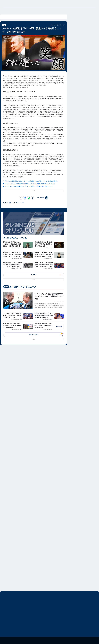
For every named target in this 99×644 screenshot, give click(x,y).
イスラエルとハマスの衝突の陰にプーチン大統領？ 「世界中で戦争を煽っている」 (29, 186)
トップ (5, 203)
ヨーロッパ (16, 203)
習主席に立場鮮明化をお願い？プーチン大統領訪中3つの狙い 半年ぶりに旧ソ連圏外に (31, 181)
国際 (4, 25)
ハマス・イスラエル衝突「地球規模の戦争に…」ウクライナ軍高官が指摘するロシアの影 (30, 184)
